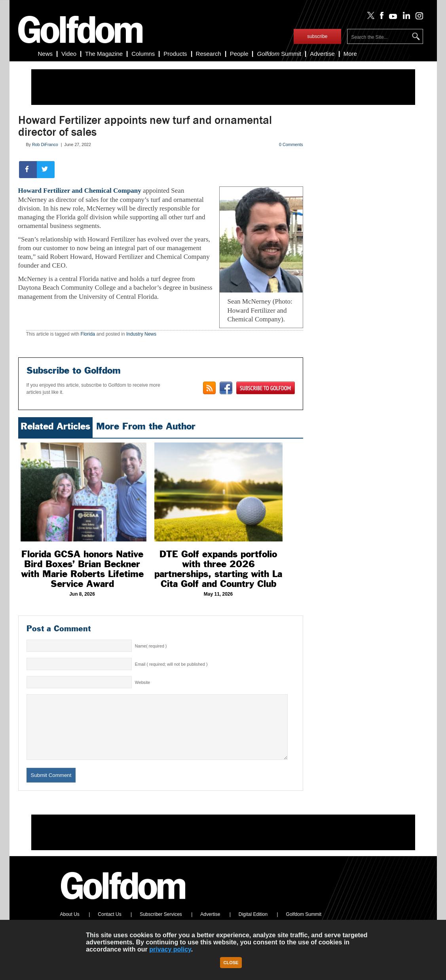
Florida (88, 334)
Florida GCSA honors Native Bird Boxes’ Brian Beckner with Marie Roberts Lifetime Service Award (82, 569)
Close (231, 963)
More (350, 54)
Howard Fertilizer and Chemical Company (80, 191)
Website (142, 682)
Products (175, 54)
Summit (279, 54)
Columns (143, 54)
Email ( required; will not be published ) (171, 664)
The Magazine (104, 54)
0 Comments (291, 144)
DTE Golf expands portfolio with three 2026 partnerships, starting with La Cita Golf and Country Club (218, 569)
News (46, 54)
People (239, 54)
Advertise (322, 54)
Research (209, 54)
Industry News (141, 334)
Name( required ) (151, 646)
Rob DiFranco (45, 144)
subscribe (317, 36)
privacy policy (170, 949)
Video (69, 54)
